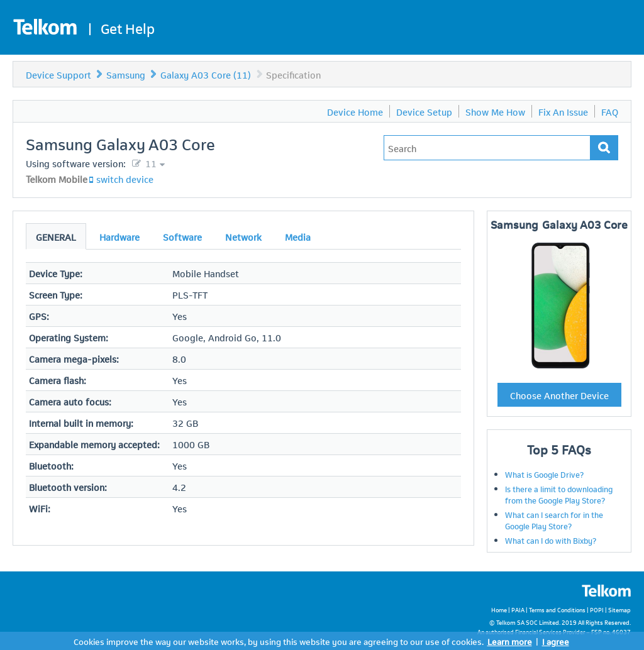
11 (150, 163)
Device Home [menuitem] (355, 111)
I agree (556, 641)
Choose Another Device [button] (559, 395)
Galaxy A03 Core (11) (206, 74)
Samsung (126, 74)
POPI (597, 609)
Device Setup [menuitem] (424, 111)
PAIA (518, 609)
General (56, 236)
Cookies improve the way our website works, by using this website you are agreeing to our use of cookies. (279, 641)
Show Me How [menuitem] (495, 111)
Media (298, 236)
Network (243, 236)
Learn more (510, 641)
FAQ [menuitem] (610, 111)
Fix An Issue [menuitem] (563, 111)
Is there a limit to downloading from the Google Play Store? (559, 494)
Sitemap (619, 609)
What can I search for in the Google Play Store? (554, 520)
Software (182, 236)
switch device (125, 179)
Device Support (58, 74)
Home (499, 609)
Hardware (119, 236)
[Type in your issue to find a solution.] (487, 148)
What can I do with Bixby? (551, 540)
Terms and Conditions (557, 609)
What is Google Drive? (544, 474)
